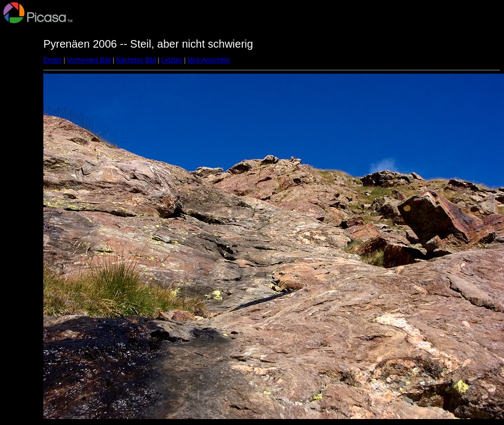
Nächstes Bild (136, 60)
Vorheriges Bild (89, 60)
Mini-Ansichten (209, 60)
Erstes (53, 60)
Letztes (172, 60)
